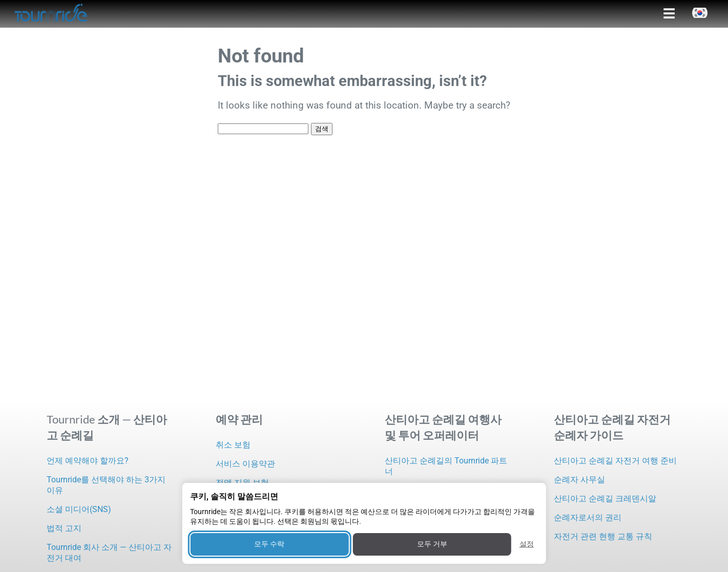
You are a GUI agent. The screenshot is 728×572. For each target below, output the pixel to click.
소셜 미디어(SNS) (79, 509)
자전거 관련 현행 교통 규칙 (603, 536)
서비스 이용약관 (245, 464)
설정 (527, 544)
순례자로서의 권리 (588, 517)
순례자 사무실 (579, 480)
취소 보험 (233, 445)
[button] (700, 13)
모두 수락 (269, 544)
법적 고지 (64, 528)
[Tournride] (51, 14)
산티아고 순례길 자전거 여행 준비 (615, 461)
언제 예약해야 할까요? (88, 461)
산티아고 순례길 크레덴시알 (605, 499)
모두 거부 (432, 544)
